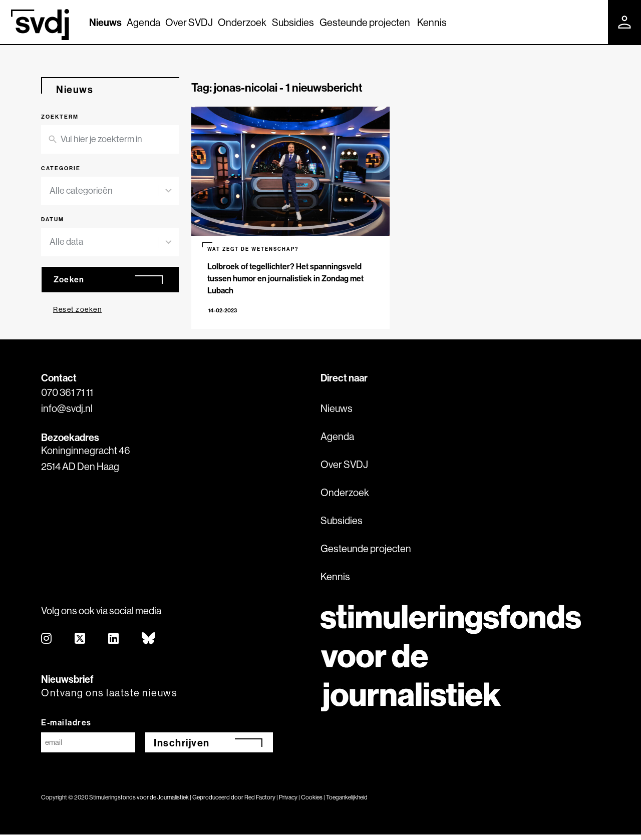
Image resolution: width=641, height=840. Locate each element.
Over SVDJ (189, 22)
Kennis (432, 22)
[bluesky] (149, 645)
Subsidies (293, 22)
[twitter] (80, 645)
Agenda (143, 22)
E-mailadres (66, 728)
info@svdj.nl (67, 414)
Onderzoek (242, 22)
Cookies (312, 803)
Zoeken (69, 279)
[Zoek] (591, 22)
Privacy (288, 803)
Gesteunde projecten (365, 22)
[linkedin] (114, 645)
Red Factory (260, 803)
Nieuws (105, 22)
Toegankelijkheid (347, 803)
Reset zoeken (77, 309)
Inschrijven (182, 748)
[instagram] (47, 645)
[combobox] (104, 191)
